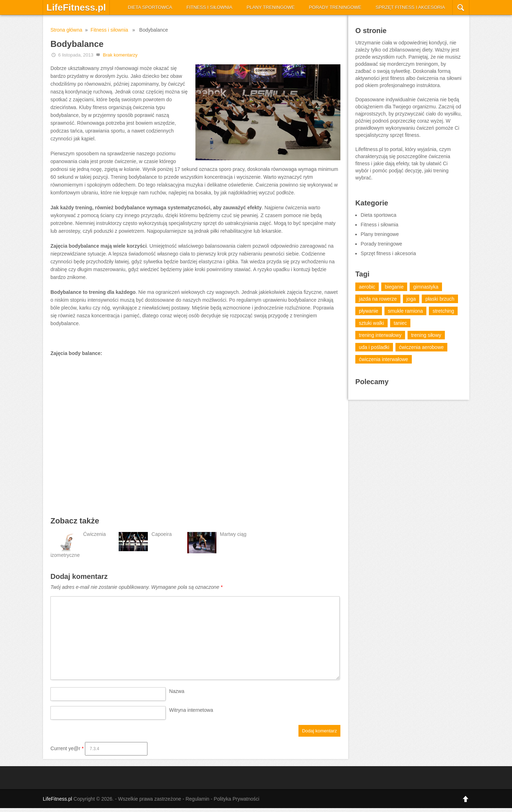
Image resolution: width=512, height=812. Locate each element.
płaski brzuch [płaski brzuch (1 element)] (440, 299)
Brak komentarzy (120, 55)
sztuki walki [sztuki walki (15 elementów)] (371, 323)
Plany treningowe (271, 7)
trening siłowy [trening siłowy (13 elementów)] (426, 335)
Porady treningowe (335, 7)
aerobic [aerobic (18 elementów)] (367, 287)
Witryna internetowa (191, 710)
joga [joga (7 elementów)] (411, 299)
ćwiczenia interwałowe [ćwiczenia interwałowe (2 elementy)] (384, 359)
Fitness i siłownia (209, 7)
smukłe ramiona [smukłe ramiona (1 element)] (406, 311)
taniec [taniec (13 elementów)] (400, 323)
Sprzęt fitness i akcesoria (410, 7)
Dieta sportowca (150, 7)
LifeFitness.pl (76, 7)
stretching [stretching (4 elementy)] (443, 311)
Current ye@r (67, 748)
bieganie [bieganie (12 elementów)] (394, 287)
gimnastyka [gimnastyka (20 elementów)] (426, 287)
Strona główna (66, 30)
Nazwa (177, 691)
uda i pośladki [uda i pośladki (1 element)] (374, 347)
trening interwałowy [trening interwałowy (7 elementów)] (380, 335)
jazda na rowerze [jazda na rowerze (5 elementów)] (378, 299)
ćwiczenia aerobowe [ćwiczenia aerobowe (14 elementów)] (421, 347)
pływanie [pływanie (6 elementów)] (368, 311)
